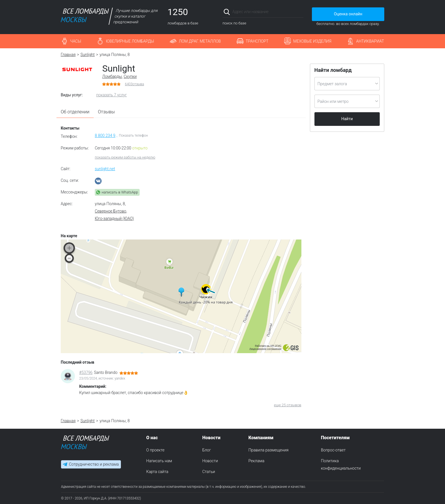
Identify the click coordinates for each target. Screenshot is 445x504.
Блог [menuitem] (207, 450)
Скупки (130, 76)
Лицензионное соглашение (265, 349)
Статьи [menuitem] (209, 472)
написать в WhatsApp (120, 192)
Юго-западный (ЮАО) (114, 218)
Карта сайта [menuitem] (157, 472)
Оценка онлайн (348, 14)
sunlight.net (105, 169)
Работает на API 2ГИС (268, 346)
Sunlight (88, 55)
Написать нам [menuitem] (159, 461)
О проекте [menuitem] (155, 450)
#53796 (86, 372)
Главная (68, 55)
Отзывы (106, 112)
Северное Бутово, (111, 211)
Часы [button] (76, 41)
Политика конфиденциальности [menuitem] (341, 465)
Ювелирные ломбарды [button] (130, 41)
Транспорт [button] (257, 41)
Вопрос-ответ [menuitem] (333, 450)
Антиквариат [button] (370, 41)
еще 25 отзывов (287, 405)
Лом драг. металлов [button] (200, 41)
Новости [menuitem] (210, 461)
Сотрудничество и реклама (94, 465)
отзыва (134, 84)
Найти (347, 119)
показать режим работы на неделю (125, 157)
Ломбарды (112, 76)
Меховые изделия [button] (312, 41)
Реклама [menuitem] (256, 461)
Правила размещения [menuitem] (268, 450)
